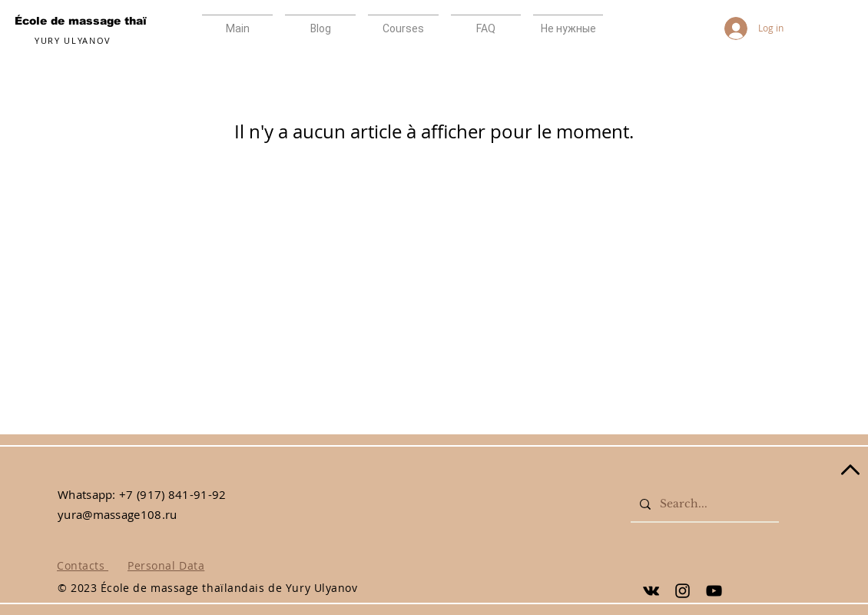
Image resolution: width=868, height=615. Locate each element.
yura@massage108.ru (117, 514)
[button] (486, 22)
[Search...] (703, 504)
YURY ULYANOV (73, 40)
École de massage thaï (81, 21)
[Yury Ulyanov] (651, 591)
